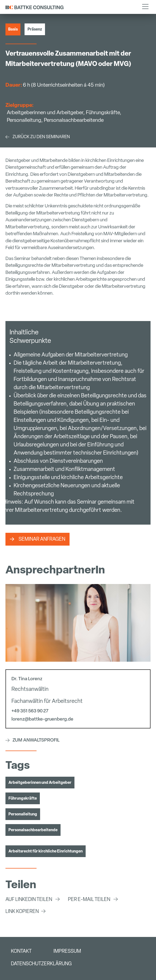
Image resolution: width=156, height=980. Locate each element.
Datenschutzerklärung (41, 964)
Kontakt (21, 951)
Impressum (67, 951)
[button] (145, 7)
